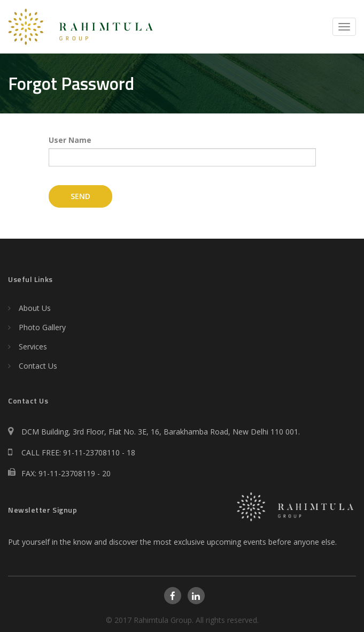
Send (80, 196)
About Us (35, 308)
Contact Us (38, 366)
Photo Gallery (42, 327)
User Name (70, 140)
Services (33, 347)
